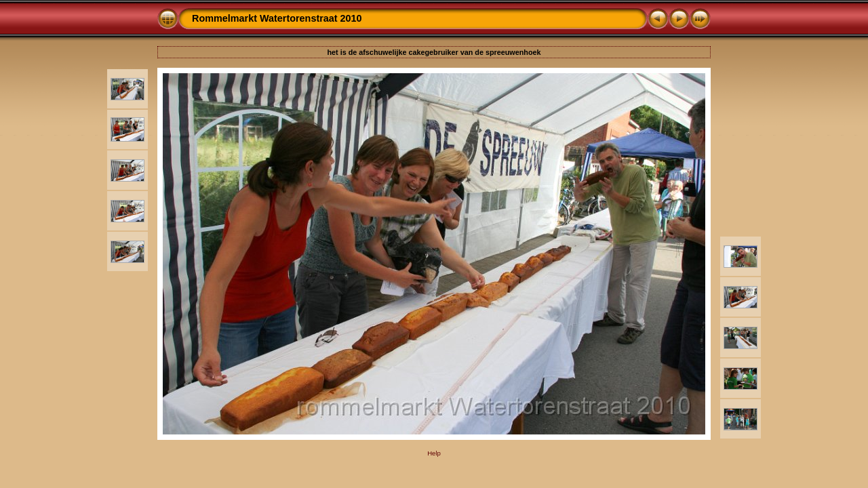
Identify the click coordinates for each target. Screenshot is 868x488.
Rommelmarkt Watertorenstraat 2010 (277, 18)
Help (434, 453)
